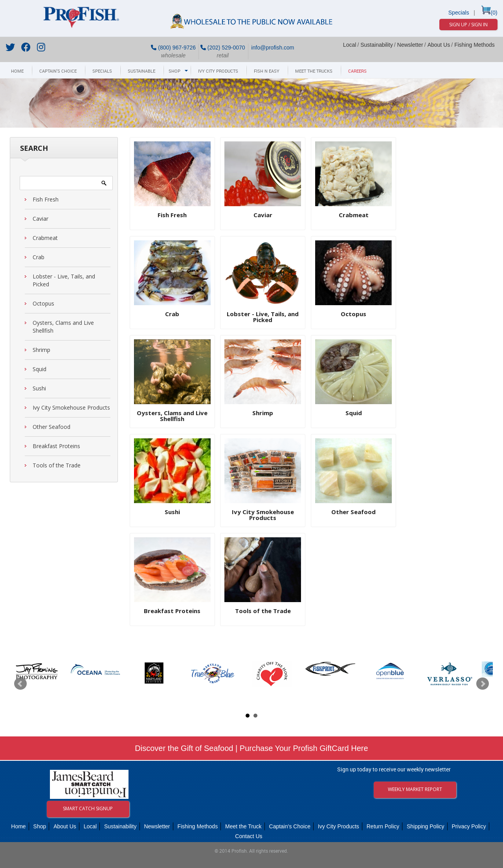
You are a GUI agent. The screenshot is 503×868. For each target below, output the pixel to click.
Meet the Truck (243, 826)
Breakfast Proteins (56, 446)
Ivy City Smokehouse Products (71, 407)
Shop (174, 71)
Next (483, 684)
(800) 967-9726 (173, 48)
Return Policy (383, 826)
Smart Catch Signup (88, 808)
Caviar (40, 219)
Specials (459, 13)
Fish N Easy (267, 71)
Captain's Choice (58, 71)
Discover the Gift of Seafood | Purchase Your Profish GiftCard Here (251, 748)
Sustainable (141, 71)
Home (17, 71)
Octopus (43, 303)
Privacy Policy (469, 826)
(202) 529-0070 (223, 48)
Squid (39, 369)
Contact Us (249, 836)
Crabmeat (45, 238)
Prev (20, 684)
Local (350, 45)
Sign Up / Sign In (468, 25)
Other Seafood (51, 427)
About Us (439, 45)
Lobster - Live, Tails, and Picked (64, 280)
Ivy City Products (218, 71)
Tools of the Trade (57, 465)
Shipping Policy (426, 826)
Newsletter (410, 45)
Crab (39, 257)
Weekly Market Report (415, 789)
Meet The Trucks (314, 71)
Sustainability (377, 45)
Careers (357, 71)
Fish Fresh (46, 199)
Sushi (39, 388)
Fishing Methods (475, 45)
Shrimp (41, 350)
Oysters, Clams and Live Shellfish (63, 327)
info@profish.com (272, 48)
